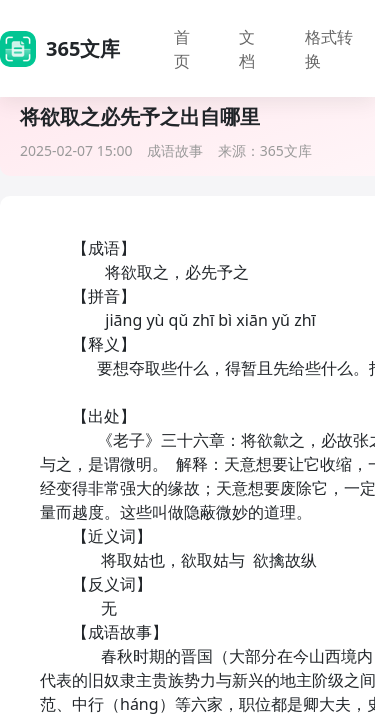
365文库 (286, 150)
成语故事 (175, 150)
